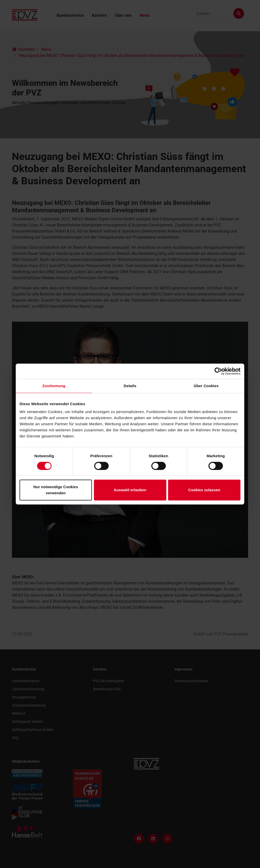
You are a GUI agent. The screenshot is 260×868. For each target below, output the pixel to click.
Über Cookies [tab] (206, 386)
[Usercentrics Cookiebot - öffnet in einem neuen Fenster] (218, 371)
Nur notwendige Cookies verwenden (56, 490)
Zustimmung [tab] (54, 386)
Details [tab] (130, 386)
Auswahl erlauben (130, 490)
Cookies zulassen (204, 490)
